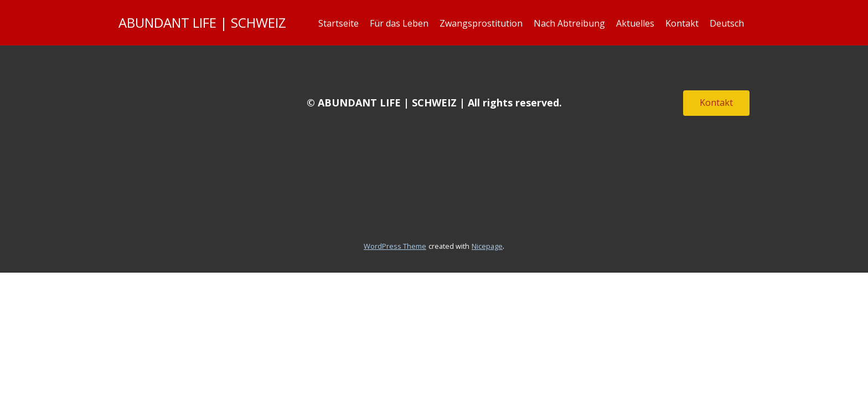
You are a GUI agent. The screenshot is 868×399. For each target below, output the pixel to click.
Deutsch (727, 23)
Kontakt (682, 23)
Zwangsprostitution (481, 23)
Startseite (339, 23)
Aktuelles (635, 23)
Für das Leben (399, 23)
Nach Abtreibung (569, 23)
